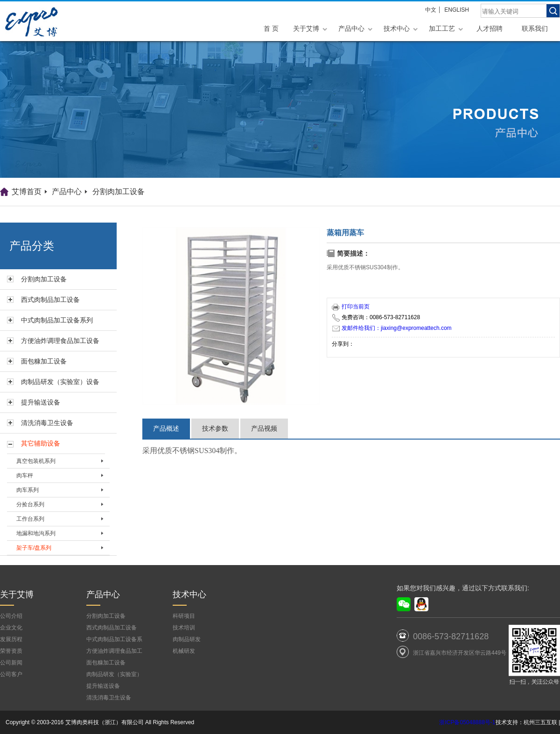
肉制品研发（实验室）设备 (60, 382)
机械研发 (184, 651)
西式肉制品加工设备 (50, 300)
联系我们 (535, 28)
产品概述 (166, 428)
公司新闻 (11, 663)
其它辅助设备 (41, 443)
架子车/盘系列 (34, 548)
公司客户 (11, 674)
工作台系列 (30, 519)
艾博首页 (27, 192)
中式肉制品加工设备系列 (57, 320)
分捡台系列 (30, 504)
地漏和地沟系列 (36, 533)
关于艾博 (306, 28)
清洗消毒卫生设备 (47, 423)
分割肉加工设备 (119, 192)
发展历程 (11, 639)
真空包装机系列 (36, 461)
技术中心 (397, 28)
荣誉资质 (11, 651)
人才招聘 (490, 28)
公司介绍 (11, 616)
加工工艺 (442, 28)
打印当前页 (351, 307)
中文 (431, 10)
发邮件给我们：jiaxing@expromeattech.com (392, 328)
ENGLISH (457, 10)
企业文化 (11, 628)
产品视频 (264, 428)
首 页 (271, 28)
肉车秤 (25, 475)
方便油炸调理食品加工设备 (60, 341)
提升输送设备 (41, 402)
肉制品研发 (187, 639)
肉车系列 (28, 490)
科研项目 (184, 616)
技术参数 (215, 428)
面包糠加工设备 (44, 361)
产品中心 (351, 28)
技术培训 (184, 628)
